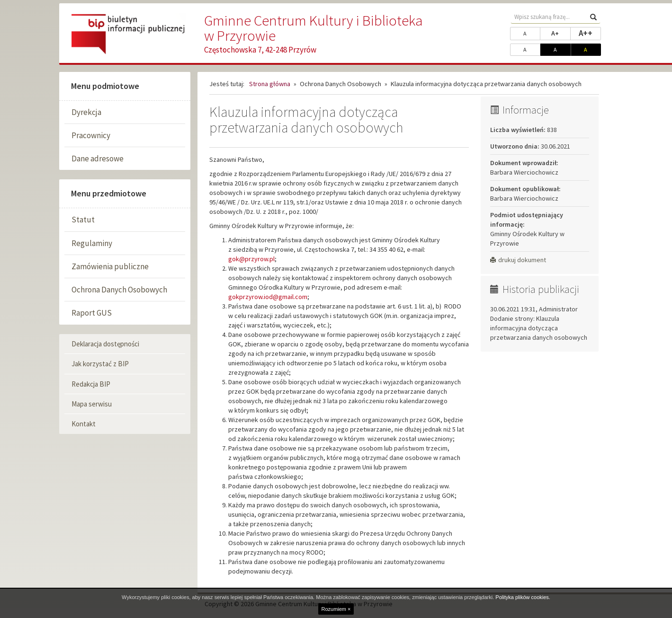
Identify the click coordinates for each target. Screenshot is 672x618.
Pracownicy (91, 135)
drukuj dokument (518, 260)
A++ (590, 33)
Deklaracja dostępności (105, 344)
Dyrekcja (86, 112)
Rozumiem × (336, 609)
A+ (561, 33)
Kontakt (84, 424)
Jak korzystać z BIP (100, 364)
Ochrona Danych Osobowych (119, 290)
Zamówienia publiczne (110, 266)
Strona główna (270, 84)
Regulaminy (92, 243)
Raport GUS (92, 313)
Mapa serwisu (92, 404)
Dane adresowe (98, 159)
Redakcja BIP (91, 384)
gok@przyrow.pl (251, 259)
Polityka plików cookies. (523, 597)
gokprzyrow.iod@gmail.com (268, 297)
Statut (83, 220)
